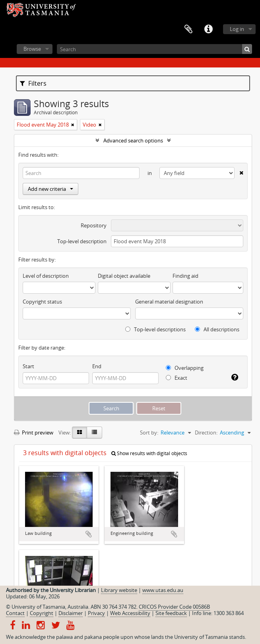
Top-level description (82, 241)
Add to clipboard (89, 534)
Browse (32, 49)
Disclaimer (71, 613)
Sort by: (149, 433)
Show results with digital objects (149, 453)
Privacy (96, 613)
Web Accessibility (130, 613)
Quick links (208, 29)
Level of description (46, 276)
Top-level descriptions (155, 329)
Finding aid (185, 276)
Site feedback (171, 613)
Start (28, 366)
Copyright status (42, 302)
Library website (119, 590)
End (97, 366)
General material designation (169, 302)
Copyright (42, 613)
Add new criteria (50, 189)
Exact (177, 378)
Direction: (206, 433)
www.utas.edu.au (163, 590)
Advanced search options (133, 140)
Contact (15, 613)
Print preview (34, 433)
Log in (237, 29)
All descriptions (217, 329)
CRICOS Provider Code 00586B (174, 607)
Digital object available (124, 276)
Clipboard (188, 29)
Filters (33, 83)
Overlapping (185, 368)
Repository (94, 225)
